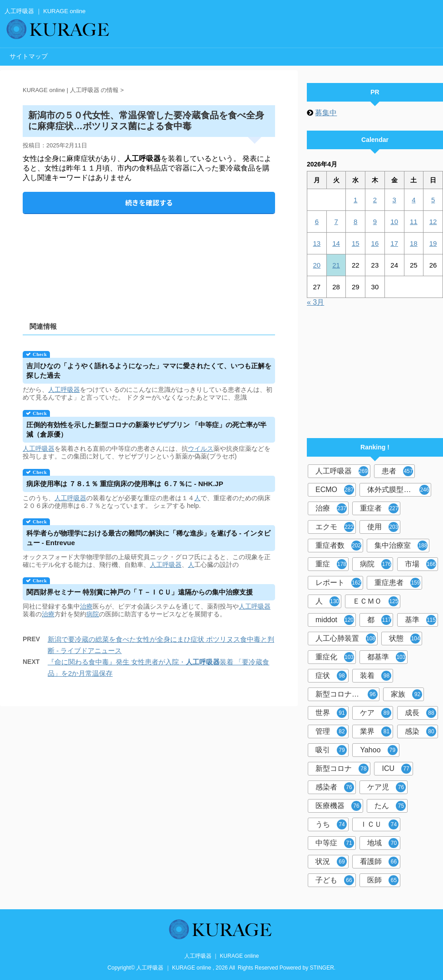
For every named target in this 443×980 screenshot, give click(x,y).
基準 (421, 620)
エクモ (335, 527)
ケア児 (386, 787)
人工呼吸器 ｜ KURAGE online (222, 956)
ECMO (335, 490)
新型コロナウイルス (347, 694)
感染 (421, 731)
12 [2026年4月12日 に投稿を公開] (433, 222)
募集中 (326, 113)
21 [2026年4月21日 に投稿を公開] (336, 265)
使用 (383, 527)
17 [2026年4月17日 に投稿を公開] (394, 243)
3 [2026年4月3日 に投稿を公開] (394, 200)
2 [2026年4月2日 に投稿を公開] (375, 200)
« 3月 (315, 302)
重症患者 (397, 583)
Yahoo (379, 750)
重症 (331, 564)
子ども (335, 880)
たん (390, 806)
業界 (376, 731)
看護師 (379, 862)
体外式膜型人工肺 (398, 490)
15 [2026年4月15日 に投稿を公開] (356, 243)
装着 (376, 676)
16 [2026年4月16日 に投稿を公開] (375, 243)
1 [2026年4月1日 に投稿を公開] (355, 200)
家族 (406, 694)
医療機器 (338, 806)
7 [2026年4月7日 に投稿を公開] (336, 222)
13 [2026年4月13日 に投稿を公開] (317, 243)
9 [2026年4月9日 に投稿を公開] (375, 222)
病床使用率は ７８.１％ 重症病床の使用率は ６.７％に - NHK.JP (125, 484)
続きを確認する (149, 202)
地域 (383, 843)
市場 (421, 564)
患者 (397, 471)
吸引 (331, 750)
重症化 (335, 657)
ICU (396, 769)
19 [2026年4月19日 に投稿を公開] (433, 243)
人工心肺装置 (346, 639)
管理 (331, 731)
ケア (376, 713)
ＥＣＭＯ (376, 601)
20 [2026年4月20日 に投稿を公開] (317, 265)
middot (335, 620)
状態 (405, 639)
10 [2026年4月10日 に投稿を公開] (394, 222)
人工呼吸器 (64, 390)
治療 (86, 606)
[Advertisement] (149, 260)
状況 (331, 862)
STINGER (322, 968)
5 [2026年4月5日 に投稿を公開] (433, 200)
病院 (93, 614)
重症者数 (338, 546)
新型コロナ (342, 769)
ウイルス (201, 449)
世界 (331, 713)
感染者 (335, 787)
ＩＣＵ (379, 824)
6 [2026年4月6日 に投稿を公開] (317, 222)
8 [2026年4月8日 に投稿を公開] (355, 222)
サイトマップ (29, 56)
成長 (421, 713)
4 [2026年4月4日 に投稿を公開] (413, 200)
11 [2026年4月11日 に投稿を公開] (414, 222)
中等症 (335, 843)
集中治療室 (401, 546)
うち (331, 824)
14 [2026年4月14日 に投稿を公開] (336, 243)
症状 (331, 676)
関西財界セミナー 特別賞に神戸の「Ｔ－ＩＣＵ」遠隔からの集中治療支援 (140, 592)
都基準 (386, 657)
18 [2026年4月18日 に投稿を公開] (414, 243)
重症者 (379, 508)
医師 (383, 880)
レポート (338, 583)
